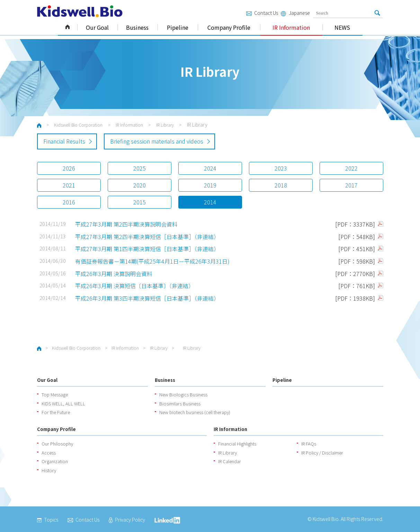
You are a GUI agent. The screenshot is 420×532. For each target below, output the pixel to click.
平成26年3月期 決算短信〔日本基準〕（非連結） (135, 286)
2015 (140, 202)
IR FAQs (309, 444)
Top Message (55, 395)
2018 (281, 185)
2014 (210, 202)
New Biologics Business (183, 395)
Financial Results (64, 141)
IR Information (291, 27)
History (49, 470)
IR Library (165, 125)
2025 (140, 168)
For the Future (56, 412)
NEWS (342, 27)
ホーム (39, 125)
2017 (351, 185)
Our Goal (97, 27)
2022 (351, 168)
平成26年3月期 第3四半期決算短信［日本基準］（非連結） (147, 298)
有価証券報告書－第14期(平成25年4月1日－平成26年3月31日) (152, 261)
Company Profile (229, 27)
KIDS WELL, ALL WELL (63, 403)
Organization (55, 461)
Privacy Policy (127, 520)
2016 (69, 202)
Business (137, 27)
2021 (69, 185)
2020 (140, 185)
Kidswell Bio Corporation (68, 27)
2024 (210, 168)
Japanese (295, 13)
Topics (48, 520)
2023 (281, 168)
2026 (69, 168)
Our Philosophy (57, 444)
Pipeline (178, 27)
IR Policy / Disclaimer (322, 453)
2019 (210, 185)
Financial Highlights (237, 444)
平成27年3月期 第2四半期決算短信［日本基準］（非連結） (147, 237)
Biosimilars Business (180, 403)
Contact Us (262, 13)
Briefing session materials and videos (157, 141)
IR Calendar (230, 461)
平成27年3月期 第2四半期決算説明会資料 (126, 224)
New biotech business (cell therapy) (195, 412)
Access (49, 453)
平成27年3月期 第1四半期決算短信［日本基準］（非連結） (147, 249)
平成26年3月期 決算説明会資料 (114, 274)
